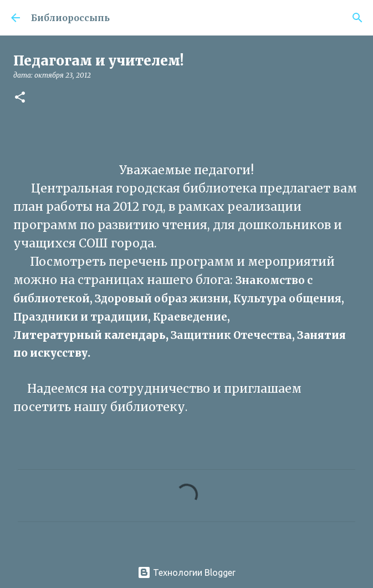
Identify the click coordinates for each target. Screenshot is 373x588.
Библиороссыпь (70, 18)
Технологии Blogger (186, 572)
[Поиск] (357, 18)
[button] (20, 98)
